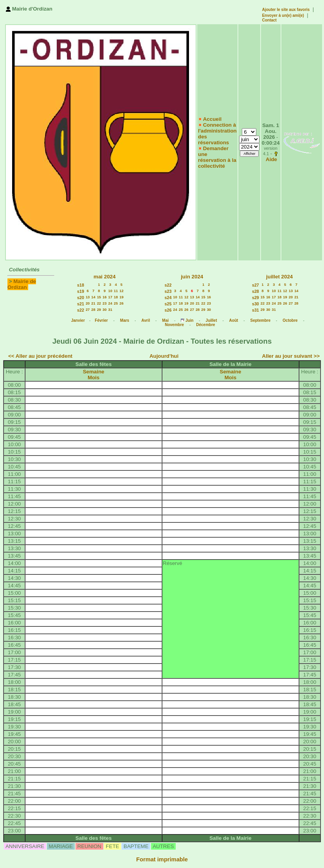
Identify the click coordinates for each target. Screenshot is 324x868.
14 (93, 297)
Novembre (174, 325)
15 (99, 297)
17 (110, 297)
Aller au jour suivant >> (291, 356)
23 (104, 303)
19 (121, 297)
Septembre (261, 320)
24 (110, 303)
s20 (81, 298)
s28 (256, 291)
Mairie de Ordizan (22, 284)
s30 (256, 304)
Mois (94, 378)
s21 (81, 304)
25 (116, 303)
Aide (271, 159)
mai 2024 (104, 277)
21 (93, 303)
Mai (165, 320)
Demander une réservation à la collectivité (217, 157)
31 (110, 310)
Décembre (205, 325)
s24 (168, 298)
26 (121, 303)
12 (121, 291)
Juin (190, 320)
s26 (168, 310)
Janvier (78, 320)
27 (88, 310)
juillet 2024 (279, 277)
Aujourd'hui (164, 356)
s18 (81, 285)
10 (110, 291)
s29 (256, 298)
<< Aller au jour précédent (40, 356)
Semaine (94, 372)
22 (99, 303)
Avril (146, 320)
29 (99, 310)
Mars (125, 320)
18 (116, 297)
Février (101, 320)
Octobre (290, 320)
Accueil (212, 119)
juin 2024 (192, 277)
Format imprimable (162, 859)
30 (104, 310)
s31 (256, 310)
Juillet (211, 320)
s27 (256, 285)
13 (88, 297)
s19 (81, 291)
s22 (81, 310)
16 (104, 297)
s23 (168, 291)
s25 (168, 304)
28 (93, 310)
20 (88, 303)
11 (116, 291)
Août (234, 320)
